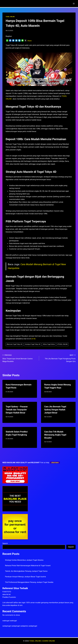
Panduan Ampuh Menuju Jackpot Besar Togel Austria (25, 577)
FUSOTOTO (7, 592)
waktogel (6, 621)
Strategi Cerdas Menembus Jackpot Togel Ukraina (24, 560)
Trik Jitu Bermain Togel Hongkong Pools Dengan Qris (58, 358)
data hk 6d (6, 594)
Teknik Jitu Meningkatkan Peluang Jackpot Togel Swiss (26, 571)
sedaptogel (7, 626)
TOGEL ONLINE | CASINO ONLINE (42, 641)
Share (30, 41)
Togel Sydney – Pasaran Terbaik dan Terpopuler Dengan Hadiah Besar (17, 410)
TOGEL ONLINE (10, 17)
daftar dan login (19, 603)
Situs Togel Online (49, 344)
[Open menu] (74, 4)
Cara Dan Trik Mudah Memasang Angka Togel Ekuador (55, 435)
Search (5, 543)
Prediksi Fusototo (9, 597)
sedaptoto (24, 626)
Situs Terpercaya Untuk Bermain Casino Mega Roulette (20, 358)
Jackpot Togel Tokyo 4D (33, 344)
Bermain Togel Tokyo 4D (14, 344)
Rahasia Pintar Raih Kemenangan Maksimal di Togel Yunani (28, 566)
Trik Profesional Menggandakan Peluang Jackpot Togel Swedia (29, 582)
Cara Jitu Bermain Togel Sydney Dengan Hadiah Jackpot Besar (55, 410)
